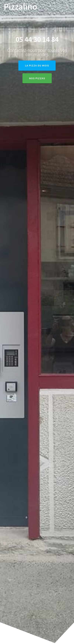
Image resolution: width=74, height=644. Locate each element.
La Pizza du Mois (37, 66)
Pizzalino (20, 7)
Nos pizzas (37, 78)
